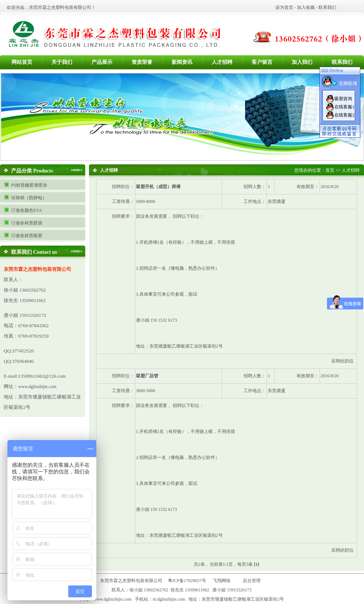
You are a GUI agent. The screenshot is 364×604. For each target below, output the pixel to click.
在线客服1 (344, 107)
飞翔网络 (222, 581)
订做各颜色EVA (27, 210)
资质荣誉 (142, 62)
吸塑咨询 (343, 99)
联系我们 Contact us (34, 252)
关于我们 (62, 62)
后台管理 (253, 581)
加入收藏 (306, 7)
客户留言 (262, 62)
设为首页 (284, 7)
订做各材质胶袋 (27, 223)
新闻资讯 (182, 62)
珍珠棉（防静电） (29, 198)
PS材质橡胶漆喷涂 (29, 185)
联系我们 (327, 7)
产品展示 (102, 62)
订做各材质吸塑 (27, 236)
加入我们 (302, 62)
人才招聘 (222, 62)
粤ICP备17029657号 (187, 581)
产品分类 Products (32, 171)
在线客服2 (344, 115)
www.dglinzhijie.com (37, 387)
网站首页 (22, 62)
